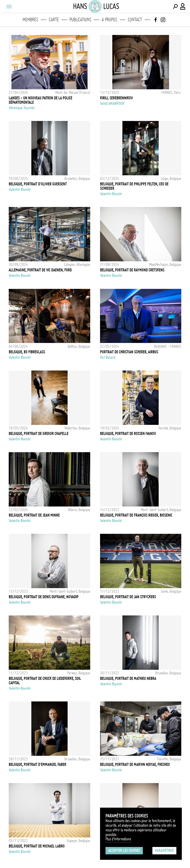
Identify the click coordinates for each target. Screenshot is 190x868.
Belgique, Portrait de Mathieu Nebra (128, 679)
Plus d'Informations (118, 839)
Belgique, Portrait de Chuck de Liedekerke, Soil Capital (45, 681)
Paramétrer (164, 851)
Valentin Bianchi (20, 189)
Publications (80, 20)
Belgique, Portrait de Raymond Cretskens (132, 270)
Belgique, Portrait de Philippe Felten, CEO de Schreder (134, 186)
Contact (135, 20)
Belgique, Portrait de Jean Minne (34, 515)
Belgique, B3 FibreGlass (27, 352)
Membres (30, 20)
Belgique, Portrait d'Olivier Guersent (38, 184)
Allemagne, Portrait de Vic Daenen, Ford (40, 270)
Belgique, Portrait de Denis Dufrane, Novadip (44, 597)
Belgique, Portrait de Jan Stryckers (128, 597)
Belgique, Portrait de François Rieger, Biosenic (136, 515)
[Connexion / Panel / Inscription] (183, 7)
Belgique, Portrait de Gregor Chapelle (39, 434)
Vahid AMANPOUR (112, 103)
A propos (109, 20)
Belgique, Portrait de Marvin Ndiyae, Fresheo (135, 765)
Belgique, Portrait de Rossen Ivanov (128, 434)
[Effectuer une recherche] (175, 7)
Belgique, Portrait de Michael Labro (37, 846)
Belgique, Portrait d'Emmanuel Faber (37, 765)
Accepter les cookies (124, 851)
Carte (54, 20)
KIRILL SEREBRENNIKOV (116, 98)
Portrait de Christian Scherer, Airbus (129, 352)
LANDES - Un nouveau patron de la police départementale (40, 100)
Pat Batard (108, 357)
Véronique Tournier (22, 108)
